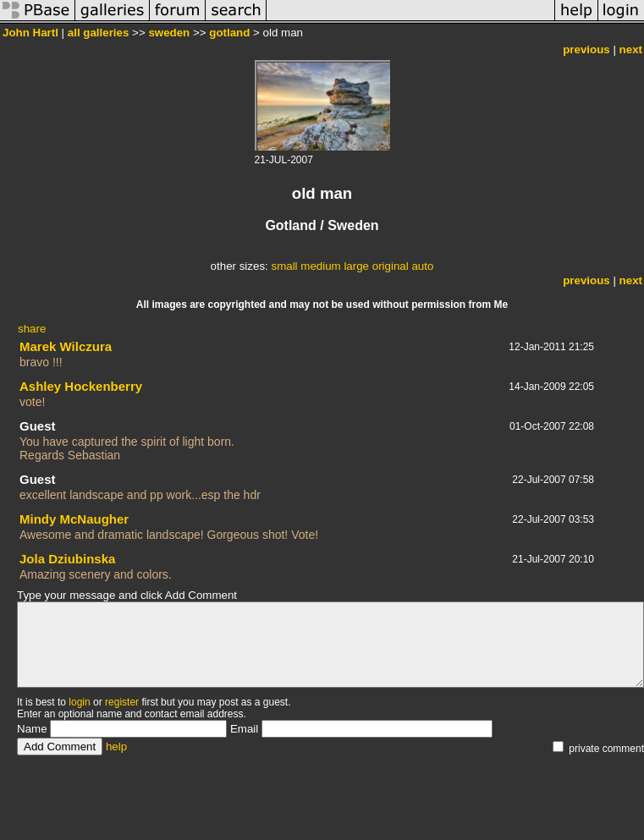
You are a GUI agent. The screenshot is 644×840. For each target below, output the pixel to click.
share (32, 329)
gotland (229, 33)
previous (586, 49)
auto (422, 266)
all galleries (99, 33)
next (631, 49)
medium (320, 266)
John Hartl (30, 33)
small (284, 266)
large (356, 266)
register (122, 702)
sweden (169, 33)
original (391, 266)
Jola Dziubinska (67, 559)
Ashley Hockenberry (81, 386)
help (116, 747)
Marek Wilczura (66, 346)
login (79, 702)
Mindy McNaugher (74, 519)
